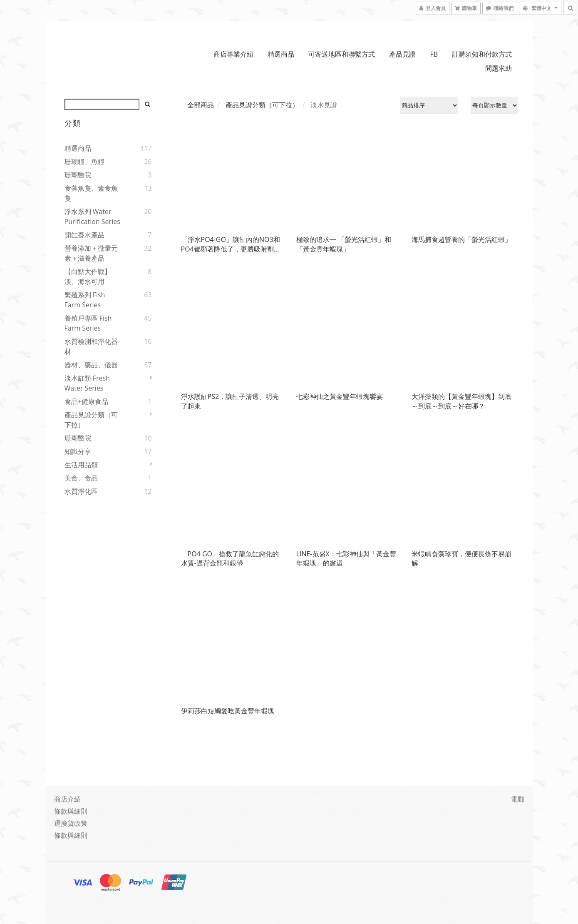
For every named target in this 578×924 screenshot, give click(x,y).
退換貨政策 (71, 823)
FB (434, 54)
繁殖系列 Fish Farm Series (85, 300)
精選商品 (281, 54)
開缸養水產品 (84, 235)
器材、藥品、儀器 (91, 365)
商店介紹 (67, 799)
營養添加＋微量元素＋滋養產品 (91, 253)
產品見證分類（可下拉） (91, 420)
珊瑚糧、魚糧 (84, 162)
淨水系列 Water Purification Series (92, 217)
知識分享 (78, 451)
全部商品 (201, 105)
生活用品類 (81, 465)
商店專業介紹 (233, 54)
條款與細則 (71, 811)
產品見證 (402, 54)
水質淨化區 (81, 491)
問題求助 (499, 68)
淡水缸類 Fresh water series (87, 383)
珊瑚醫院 (78, 175)
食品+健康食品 (86, 401)
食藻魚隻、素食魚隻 (91, 193)
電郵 (518, 799)
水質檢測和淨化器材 (91, 346)
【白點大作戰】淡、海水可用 (88, 276)
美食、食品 (81, 478)
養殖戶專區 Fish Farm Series (88, 323)
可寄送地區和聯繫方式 (342, 54)
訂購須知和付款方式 (482, 54)
